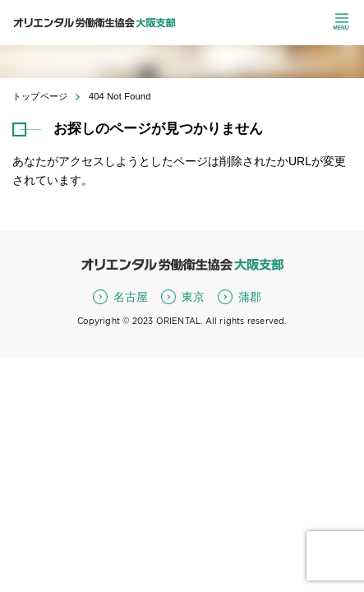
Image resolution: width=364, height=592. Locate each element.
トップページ (40, 96)
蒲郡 (250, 297)
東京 (193, 297)
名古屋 (131, 297)
